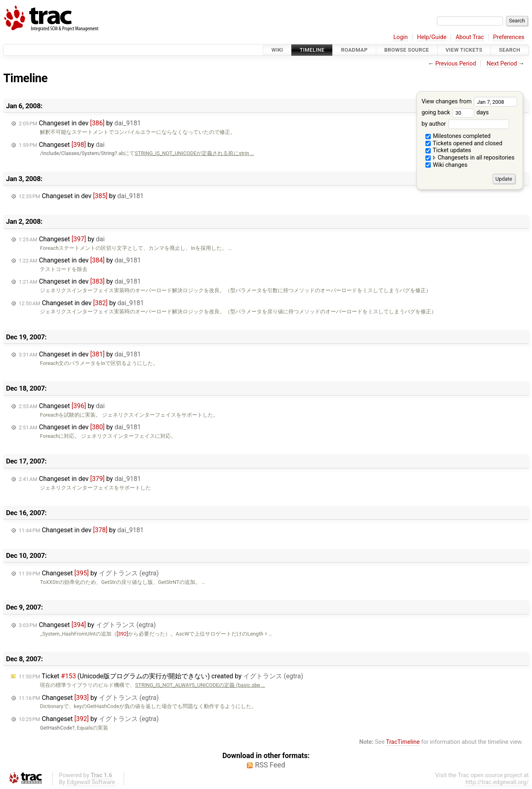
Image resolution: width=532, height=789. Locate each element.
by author (465, 124)
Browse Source (407, 50)
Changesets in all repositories (470, 158)
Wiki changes (447, 165)
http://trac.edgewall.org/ (497, 782)
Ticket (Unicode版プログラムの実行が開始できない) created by (161, 676)
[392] (122, 634)
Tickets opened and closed (464, 143)
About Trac (470, 37)
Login (401, 37)
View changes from (469, 102)
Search (510, 50)
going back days (455, 113)
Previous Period (456, 64)
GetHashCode (56, 728)
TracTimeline (403, 742)
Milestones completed (458, 136)
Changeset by (62, 145)
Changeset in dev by (80, 123)
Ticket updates (448, 150)
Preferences (509, 37)
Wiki (277, 50)
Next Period (502, 64)
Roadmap (354, 50)
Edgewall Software (91, 782)
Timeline (312, 50)
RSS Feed (270, 765)
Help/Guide (432, 37)
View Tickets (464, 50)
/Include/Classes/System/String (77, 153)
